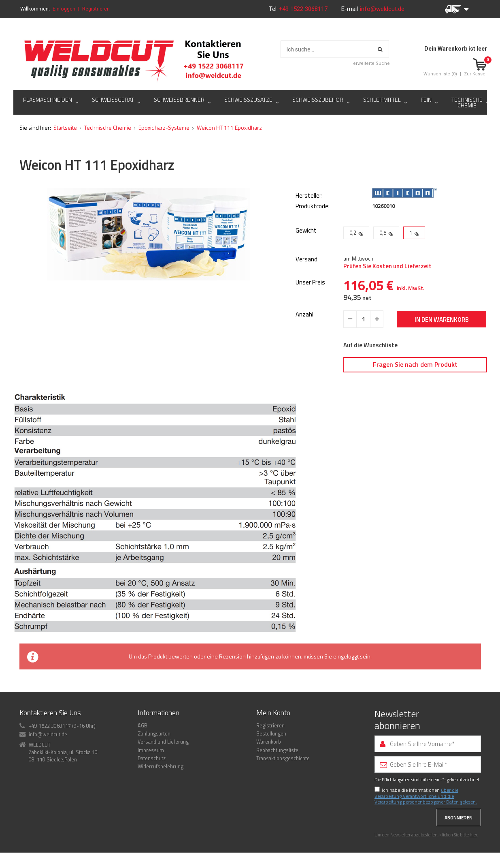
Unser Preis (310, 283)
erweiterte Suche (371, 63)
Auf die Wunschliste (370, 345)
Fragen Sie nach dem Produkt (415, 364)
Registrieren (96, 9)
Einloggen (64, 9)
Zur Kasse (475, 74)
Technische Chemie (108, 127)
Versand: (307, 260)
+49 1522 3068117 (304, 9)
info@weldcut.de (382, 9)
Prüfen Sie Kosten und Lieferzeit (387, 266)
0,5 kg (386, 233)
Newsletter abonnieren (397, 720)
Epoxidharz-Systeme (164, 127)
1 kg (414, 233)
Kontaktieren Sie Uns (50, 713)
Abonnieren (459, 818)
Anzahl (304, 315)
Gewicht (306, 230)
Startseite (65, 127)
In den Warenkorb (442, 320)
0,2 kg (356, 233)
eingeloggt (346, 656)
